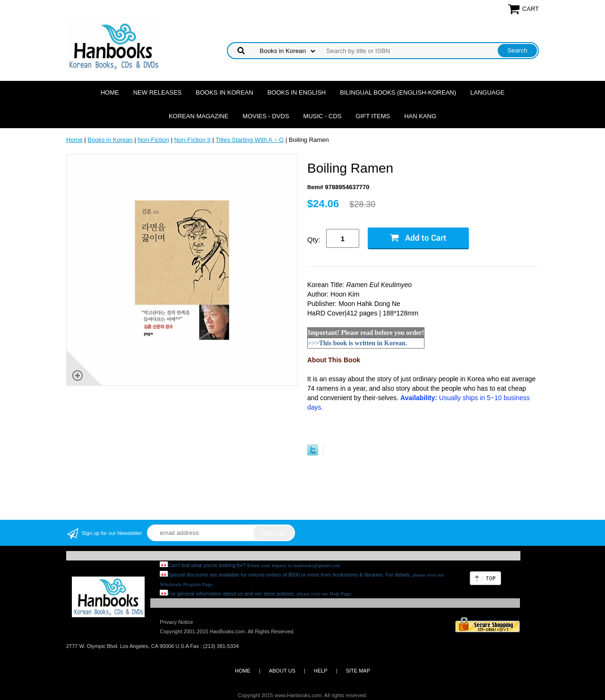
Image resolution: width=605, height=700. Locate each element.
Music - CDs (323, 116)
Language (487, 92)
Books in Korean (224, 92)
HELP (321, 671)
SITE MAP (358, 671)
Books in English (297, 92)
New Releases (158, 92)
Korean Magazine (199, 116)
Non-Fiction (153, 140)
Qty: (314, 240)
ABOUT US (282, 671)
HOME (243, 671)
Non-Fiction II (192, 140)
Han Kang (420, 116)
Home (110, 92)
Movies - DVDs (266, 116)
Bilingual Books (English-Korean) (398, 92)
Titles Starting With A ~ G (250, 140)
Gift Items (373, 116)
